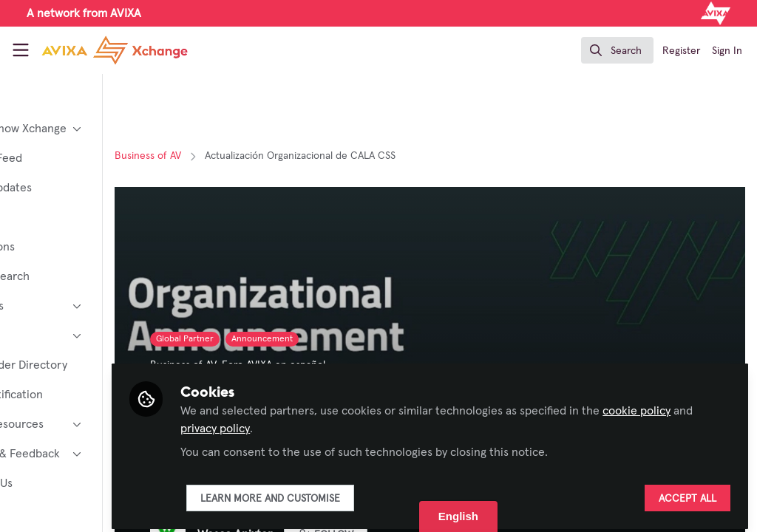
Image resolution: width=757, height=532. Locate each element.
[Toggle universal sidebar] (21, 50)
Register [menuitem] (681, 51)
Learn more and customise (357, 493)
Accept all (688, 493)
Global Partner (271, 339)
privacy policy (357, 423)
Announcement (349, 339)
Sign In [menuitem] (727, 51)
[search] (617, 50)
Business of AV (234, 156)
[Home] (98, 50)
